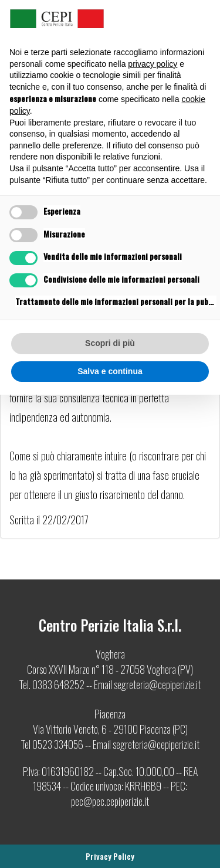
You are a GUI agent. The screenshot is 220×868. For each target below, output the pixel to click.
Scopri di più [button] (110, 343)
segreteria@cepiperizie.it (157, 684)
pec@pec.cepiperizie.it (110, 801)
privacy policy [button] (153, 64)
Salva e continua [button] (110, 371)
